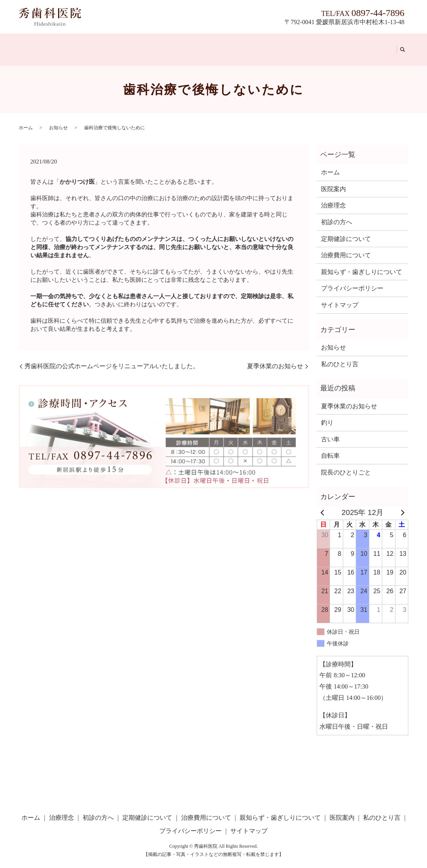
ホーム (30, 45)
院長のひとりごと (346, 463)
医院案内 (334, 45)
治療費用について (197, 45)
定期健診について (139, 45)
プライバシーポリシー (352, 279)
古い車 (330, 430)
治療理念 (57, 45)
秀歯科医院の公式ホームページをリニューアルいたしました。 (112, 357)
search (399, 45)
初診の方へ (91, 45)
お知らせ (58, 118)
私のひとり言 (371, 45)
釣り (327, 413)
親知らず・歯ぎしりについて (272, 45)
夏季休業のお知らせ (275, 357)
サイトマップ (340, 296)
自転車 (330, 447)
